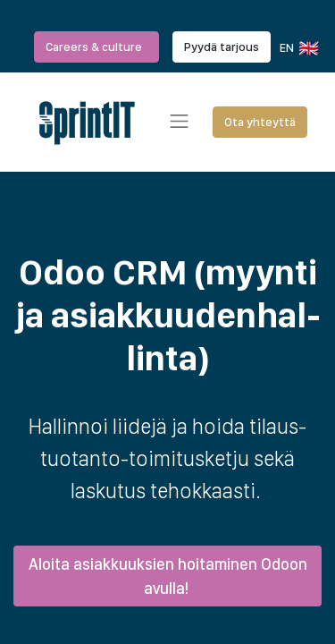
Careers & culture (96, 47)
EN (298, 48)
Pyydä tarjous (222, 47)
